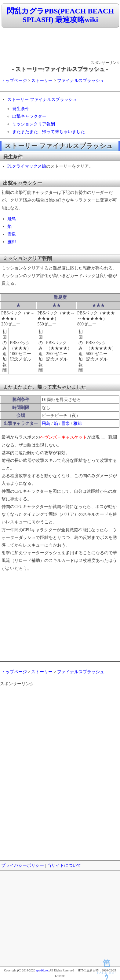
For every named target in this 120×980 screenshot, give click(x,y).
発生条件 (21, 109)
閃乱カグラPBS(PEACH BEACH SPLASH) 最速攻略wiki (60, 15)
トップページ (14, 81)
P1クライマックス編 (27, 166)
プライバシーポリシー (23, 865)
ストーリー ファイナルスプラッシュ (42, 100)
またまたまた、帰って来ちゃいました (49, 132)
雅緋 (12, 242)
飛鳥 (12, 219)
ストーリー (42, 81)
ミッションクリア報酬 (34, 124)
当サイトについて (64, 865)
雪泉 (12, 234)
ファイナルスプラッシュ (81, 81)
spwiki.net (42, 970)
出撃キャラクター (29, 116)
